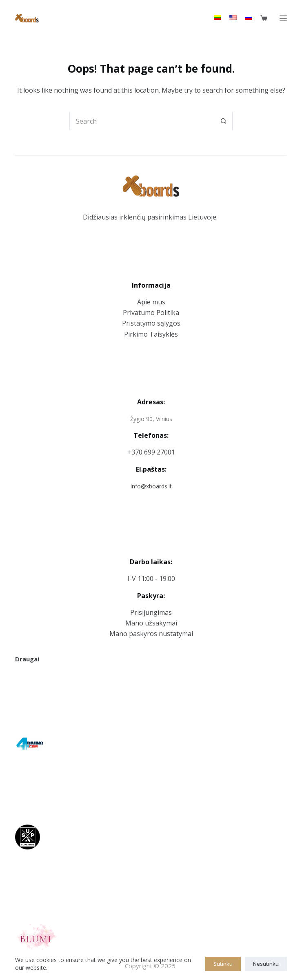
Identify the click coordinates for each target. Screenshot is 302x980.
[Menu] (283, 18)
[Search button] (223, 121)
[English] (233, 18)
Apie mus (151, 302)
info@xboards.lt (151, 486)
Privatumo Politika (151, 313)
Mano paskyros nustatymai (151, 634)
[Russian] (249, 18)
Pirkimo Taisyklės (151, 334)
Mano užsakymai (151, 623)
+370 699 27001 (151, 452)
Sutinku (223, 964)
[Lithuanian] (218, 18)
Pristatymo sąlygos (151, 323)
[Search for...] (142, 121)
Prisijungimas (151, 612)
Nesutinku (266, 964)
